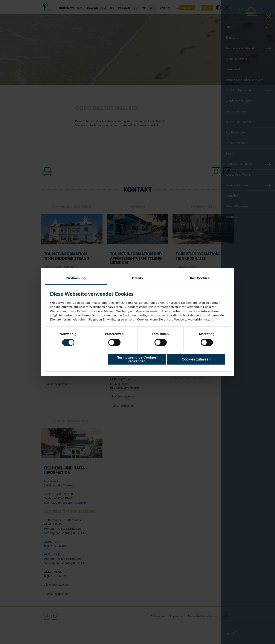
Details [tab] (137, 278)
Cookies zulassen (196, 359)
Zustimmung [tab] (76, 278)
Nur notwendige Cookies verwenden (137, 359)
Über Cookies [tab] (199, 278)
